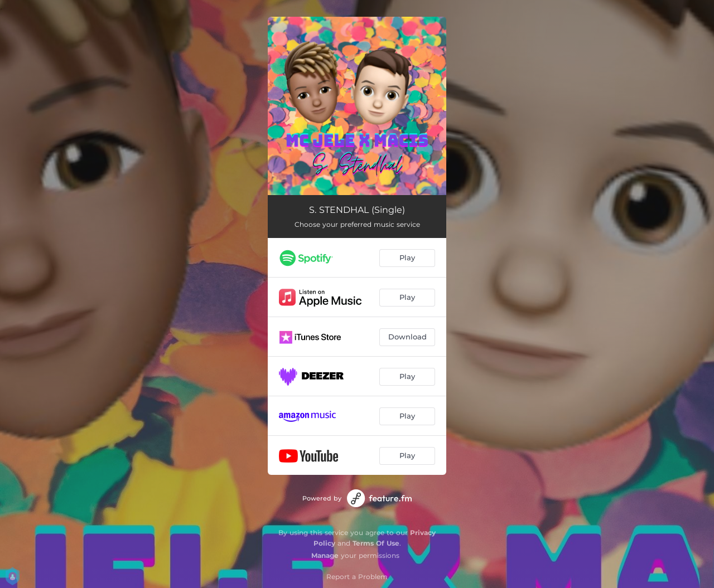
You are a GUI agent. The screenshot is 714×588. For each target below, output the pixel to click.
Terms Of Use (376, 543)
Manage (325, 555)
